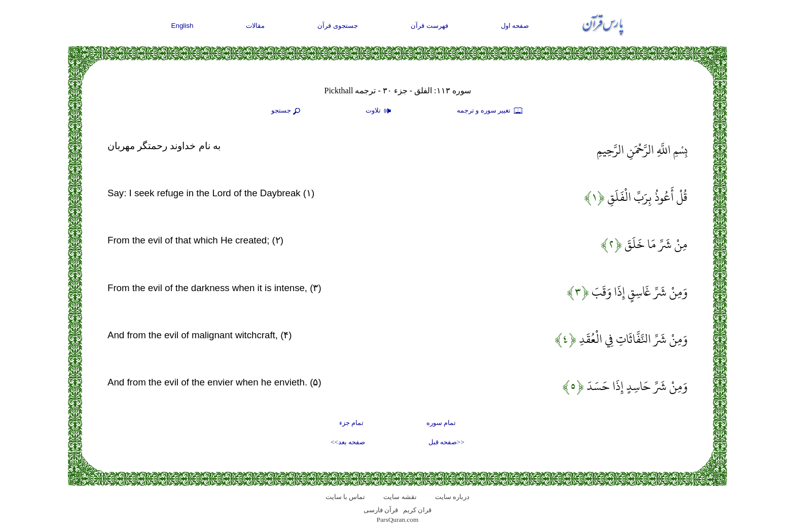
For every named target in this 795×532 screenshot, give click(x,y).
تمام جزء (351, 423)
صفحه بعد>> (348, 442)
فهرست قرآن (429, 26)
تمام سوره (441, 423)
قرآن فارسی (381, 510)
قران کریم (417, 510)
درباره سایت (452, 497)
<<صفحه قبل (446, 442)
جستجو (287, 111)
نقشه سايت (400, 497)
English (183, 26)
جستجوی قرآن (338, 26)
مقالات (255, 26)
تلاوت (380, 111)
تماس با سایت (346, 497)
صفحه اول (515, 26)
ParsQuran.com (398, 520)
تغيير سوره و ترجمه (490, 111)
